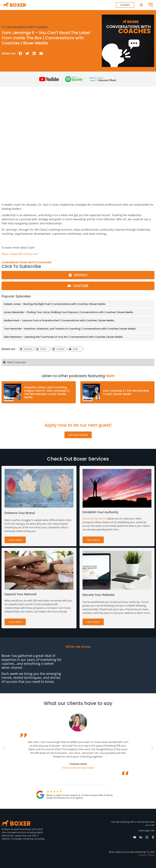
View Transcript (16, 362)
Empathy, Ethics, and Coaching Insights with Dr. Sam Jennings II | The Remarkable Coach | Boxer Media (47, 392)
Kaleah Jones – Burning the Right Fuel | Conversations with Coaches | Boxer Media (55, 304)
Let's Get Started (78, 435)
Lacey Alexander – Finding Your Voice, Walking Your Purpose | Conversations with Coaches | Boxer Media (68, 312)
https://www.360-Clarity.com (20, 254)
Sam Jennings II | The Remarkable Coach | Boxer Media (126, 392)
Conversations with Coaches (27, 27)
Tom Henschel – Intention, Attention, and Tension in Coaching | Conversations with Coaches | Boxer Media (70, 329)
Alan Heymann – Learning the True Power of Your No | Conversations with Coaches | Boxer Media (63, 337)
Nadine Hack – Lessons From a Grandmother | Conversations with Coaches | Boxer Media (59, 320)
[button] (141, 5)
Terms (151, 855)
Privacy (142, 855)
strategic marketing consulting (29, 839)
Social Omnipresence (95, 519)
